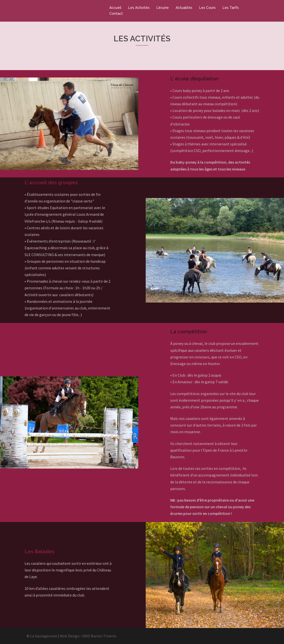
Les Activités (139, 8)
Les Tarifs (231, 8)
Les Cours (207, 8)
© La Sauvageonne (42, 636)
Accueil (115, 8)
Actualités (184, 8)
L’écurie (163, 8)
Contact (116, 14)
